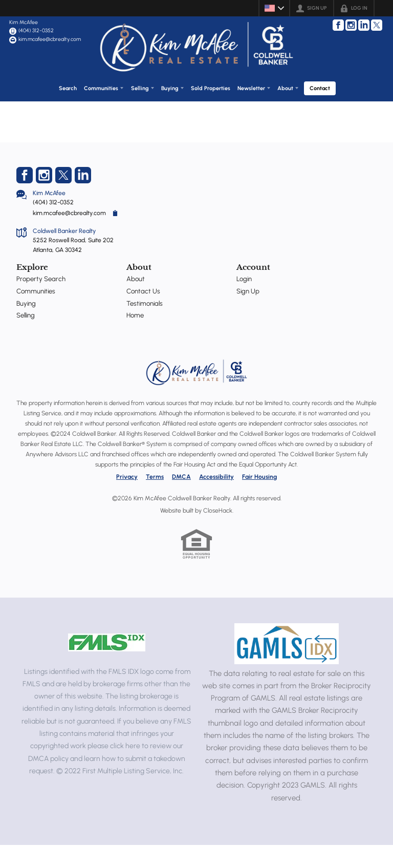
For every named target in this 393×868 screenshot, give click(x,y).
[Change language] (274, 8)
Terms (155, 500)
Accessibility (216, 500)
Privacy (127, 500)
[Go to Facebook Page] (338, 25)
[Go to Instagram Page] (351, 25)
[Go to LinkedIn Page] (364, 25)
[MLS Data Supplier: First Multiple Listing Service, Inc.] (107, 666)
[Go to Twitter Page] (377, 25)
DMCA (181, 500)
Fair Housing (259, 500)
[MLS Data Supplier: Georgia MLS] (287, 667)
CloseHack (218, 534)
